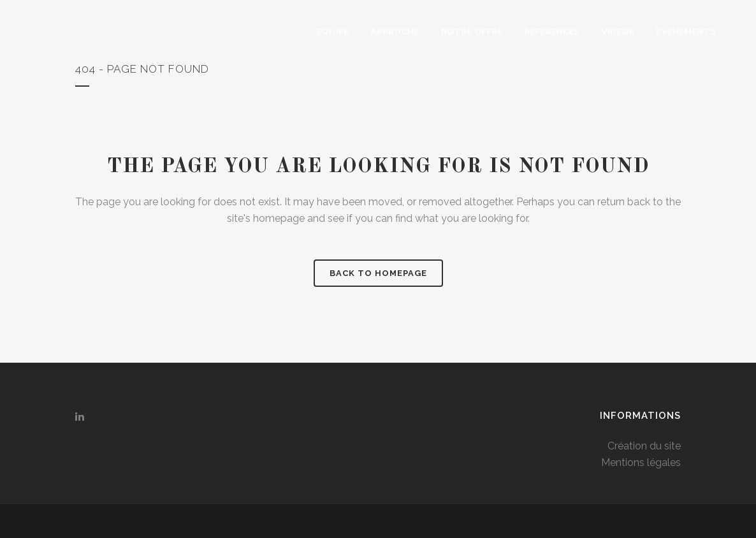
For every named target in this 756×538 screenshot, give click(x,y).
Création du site (644, 446)
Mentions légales (641, 462)
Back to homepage (378, 273)
